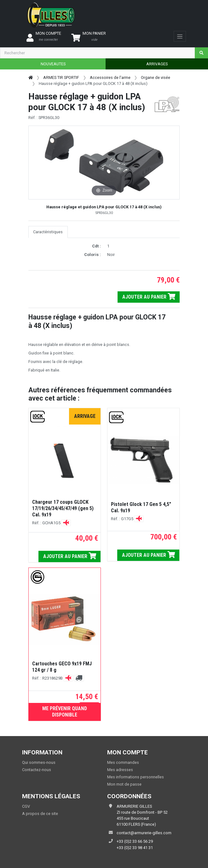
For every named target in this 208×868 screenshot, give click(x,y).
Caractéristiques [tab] (48, 232)
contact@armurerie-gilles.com (144, 833)
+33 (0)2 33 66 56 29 (135, 841)
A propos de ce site (40, 814)
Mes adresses (120, 770)
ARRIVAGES (157, 64)
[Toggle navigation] (180, 36)
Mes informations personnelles (136, 777)
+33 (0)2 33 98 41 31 (135, 848)
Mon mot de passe (124, 784)
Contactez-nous (37, 770)
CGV (26, 806)
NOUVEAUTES (53, 64)
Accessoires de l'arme (110, 77)
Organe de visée (156, 77)
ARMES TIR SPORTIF (61, 77)
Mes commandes (123, 762)
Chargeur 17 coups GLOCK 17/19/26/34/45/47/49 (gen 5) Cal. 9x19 (63, 508)
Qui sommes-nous (39, 762)
